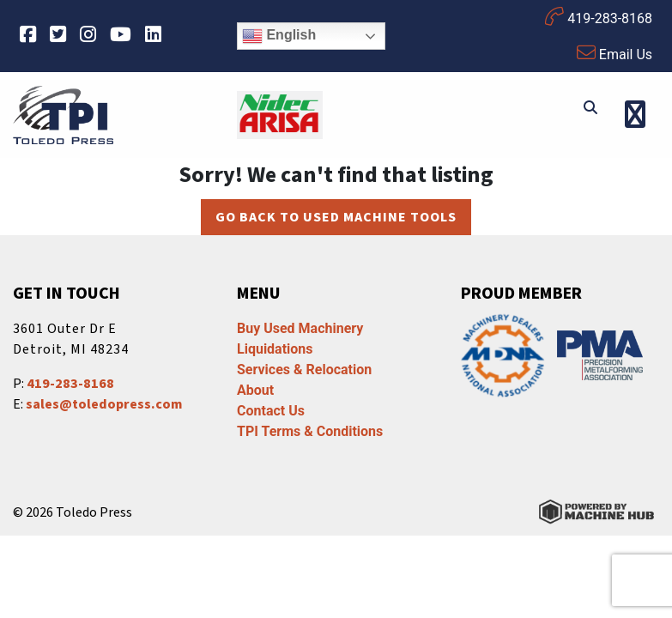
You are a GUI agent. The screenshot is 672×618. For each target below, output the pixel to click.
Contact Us (271, 411)
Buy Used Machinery (300, 328)
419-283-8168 (599, 17)
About (255, 390)
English (279, 36)
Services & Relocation (304, 370)
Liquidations (275, 349)
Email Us (614, 53)
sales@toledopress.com (104, 404)
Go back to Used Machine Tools (336, 217)
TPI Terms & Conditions (310, 431)
